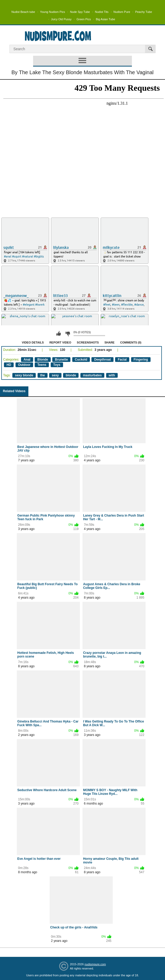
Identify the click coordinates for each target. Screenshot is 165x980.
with (112, 375)
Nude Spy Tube (80, 12)
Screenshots (88, 342)
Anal (27, 360)
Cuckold (81, 360)
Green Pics (84, 19)
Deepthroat (102, 360)
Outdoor (24, 365)
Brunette (61, 360)
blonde (71, 375)
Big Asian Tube (105, 19)
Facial (122, 360)
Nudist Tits (102, 12)
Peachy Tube (143, 12)
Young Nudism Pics (52, 12)
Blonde (43, 360)
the (43, 375)
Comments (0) (131, 342)
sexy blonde (24, 375)
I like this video (59, 334)
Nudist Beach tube (23, 12)
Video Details (33, 342)
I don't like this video (68, 334)
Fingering (141, 360)
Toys (57, 365)
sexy (55, 375)
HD (9, 365)
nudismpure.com (95, 964)
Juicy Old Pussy (61, 19)
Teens (42, 365)
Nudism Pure (122, 12)
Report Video (60, 342)
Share (109, 342)
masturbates (92, 375)
